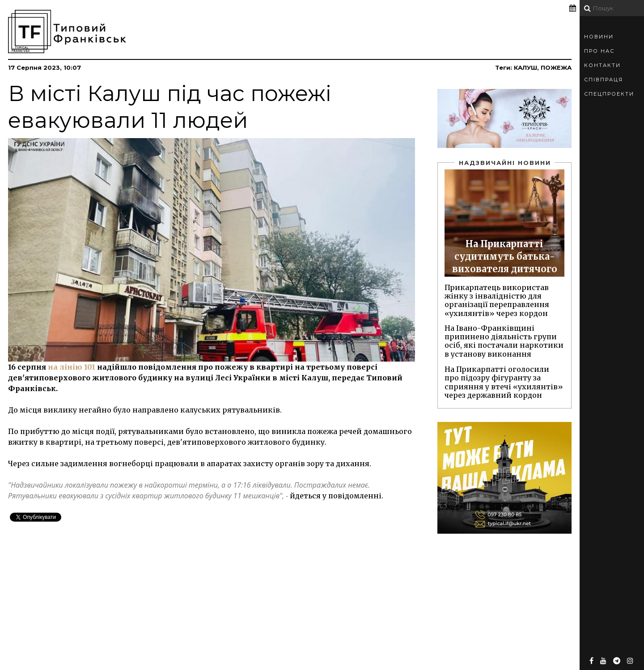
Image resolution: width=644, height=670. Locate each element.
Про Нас (599, 51)
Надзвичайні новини (505, 163)
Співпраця (604, 80)
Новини (599, 37)
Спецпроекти (609, 94)
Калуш (525, 67)
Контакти (602, 65)
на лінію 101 (72, 367)
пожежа (556, 67)
